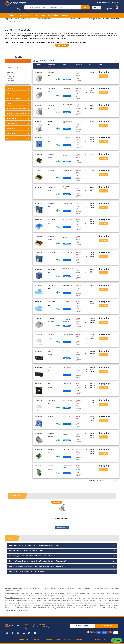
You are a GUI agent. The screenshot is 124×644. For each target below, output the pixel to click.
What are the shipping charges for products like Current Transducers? (62, 545)
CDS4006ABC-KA (53, 236)
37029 (49, 368)
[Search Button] (85, 7)
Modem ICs (56, 596)
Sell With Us (107, 626)
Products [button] (12, 15)
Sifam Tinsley (18, 81)
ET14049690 (39, 400)
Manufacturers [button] (26, 15)
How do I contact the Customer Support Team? (62, 551)
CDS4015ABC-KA (53, 171)
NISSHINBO (15, 591)
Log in (108, 6)
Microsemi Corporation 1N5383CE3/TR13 (52, 603)
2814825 (50, 466)
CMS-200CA (51, 72)
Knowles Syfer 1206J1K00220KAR (22, 605)
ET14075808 (39, 368)
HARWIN (88, 589)
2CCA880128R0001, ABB (62, 518)
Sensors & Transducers (44, 19)
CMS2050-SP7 (52, 187)
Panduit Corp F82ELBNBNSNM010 (59, 608)
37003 (49, 384)
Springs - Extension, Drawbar (76, 593)
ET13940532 (39, 269)
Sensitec (18, 79)
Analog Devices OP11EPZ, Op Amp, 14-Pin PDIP (66, 598)
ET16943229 (39, 121)
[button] (117, 8)
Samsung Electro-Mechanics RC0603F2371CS (34, 598)
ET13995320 (39, 253)
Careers (65, 15)
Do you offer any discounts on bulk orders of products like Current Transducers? (62, 561)
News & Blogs (82, 626)
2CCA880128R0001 (53, 121)
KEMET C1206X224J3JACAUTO (77, 605)
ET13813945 (39, 204)
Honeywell (18, 72)
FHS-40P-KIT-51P (53, 269)
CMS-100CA (51, 286)
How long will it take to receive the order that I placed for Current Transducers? (62, 566)
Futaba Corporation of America (67, 589)
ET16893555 (39, 89)
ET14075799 (39, 384)
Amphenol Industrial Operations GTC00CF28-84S (50, 605)
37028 (49, 351)
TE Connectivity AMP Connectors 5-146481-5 (104, 605)
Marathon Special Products (100, 589)
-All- (18, 66)
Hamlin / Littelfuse (51, 589)
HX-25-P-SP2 (52, 253)
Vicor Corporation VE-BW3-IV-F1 (102, 608)
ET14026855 (39, 154)
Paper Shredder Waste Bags (69, 596)
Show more (67, 79)
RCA (42, 589)
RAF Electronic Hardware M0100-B (94, 598)
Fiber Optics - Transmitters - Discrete (98, 593)
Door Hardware (39, 593)
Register (108, 9)
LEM (18, 74)
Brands (18, 61)
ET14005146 (39, 433)
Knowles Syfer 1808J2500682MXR (72, 601)
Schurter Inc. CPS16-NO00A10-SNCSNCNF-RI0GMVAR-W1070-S (25, 608)
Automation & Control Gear (21, 19)
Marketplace (41, 15)
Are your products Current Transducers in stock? (62, 572)
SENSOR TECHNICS (18, 68)
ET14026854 (39, 171)
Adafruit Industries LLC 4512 (81, 608)
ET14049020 (39, 417)
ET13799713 (39, 302)
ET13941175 (39, 105)
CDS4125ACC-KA (53, 154)
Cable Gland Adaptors (21, 596)
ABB (18, 70)
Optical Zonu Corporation (31, 589)
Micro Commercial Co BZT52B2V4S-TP (97, 601)
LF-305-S (50, 417)
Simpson (18, 83)
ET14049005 (39, 450)
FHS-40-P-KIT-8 (52, 450)
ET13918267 (39, 236)
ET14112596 (39, 335)
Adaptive (81, 589)
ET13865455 (39, 72)
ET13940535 (39, 220)
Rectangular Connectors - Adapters (40, 596)
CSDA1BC (51, 335)
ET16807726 (39, 318)
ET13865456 (39, 286)
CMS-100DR (51, 400)
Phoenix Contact (18, 76)
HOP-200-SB (51, 220)
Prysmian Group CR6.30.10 (28, 603)
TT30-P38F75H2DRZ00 (54, 318)
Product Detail (62, 527)
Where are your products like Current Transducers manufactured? (62, 556)
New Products (54, 15)
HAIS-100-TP (51, 204)
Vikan (112, 589)
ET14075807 (39, 351)
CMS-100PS (51, 302)
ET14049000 (39, 138)
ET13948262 (39, 466)
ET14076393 (39, 187)
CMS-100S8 (51, 89)
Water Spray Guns (27, 593)
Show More (62, 45)
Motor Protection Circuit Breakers (55, 593)
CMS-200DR (51, 105)
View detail (104, 76)
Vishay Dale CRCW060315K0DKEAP (79, 603)
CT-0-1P (50, 138)
